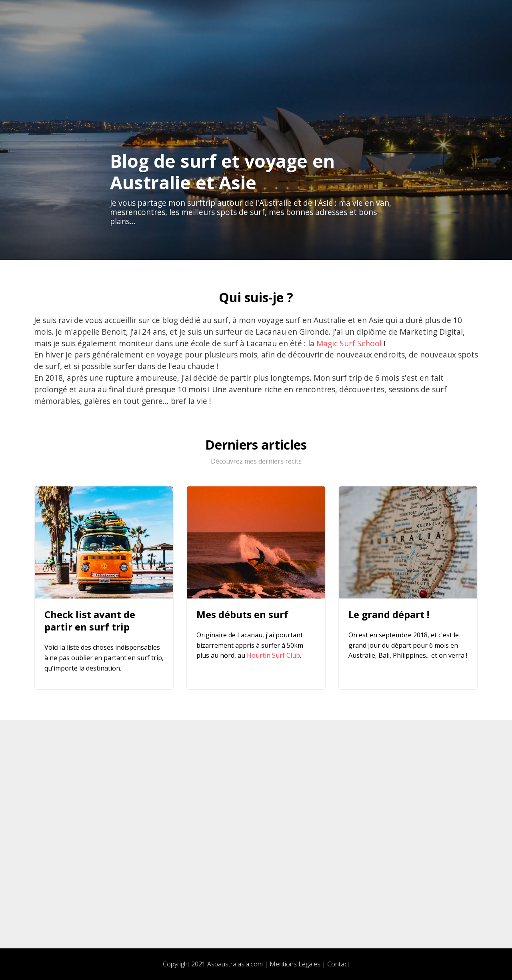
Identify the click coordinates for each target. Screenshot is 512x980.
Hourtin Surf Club (273, 655)
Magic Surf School (349, 343)
